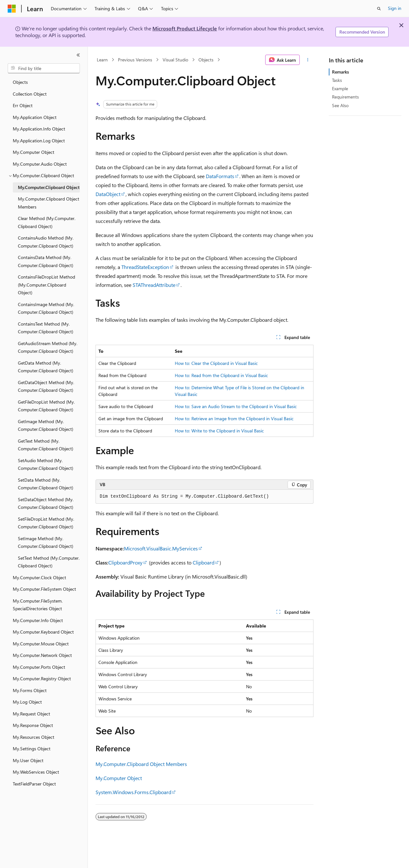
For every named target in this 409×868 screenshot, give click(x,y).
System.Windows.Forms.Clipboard (133, 792)
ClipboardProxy (125, 562)
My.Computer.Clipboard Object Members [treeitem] (49, 203)
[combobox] (44, 68)
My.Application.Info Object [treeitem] (39, 129)
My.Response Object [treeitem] (33, 725)
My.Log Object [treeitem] (27, 702)
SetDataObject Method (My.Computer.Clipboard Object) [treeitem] (46, 503)
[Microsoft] (12, 9)
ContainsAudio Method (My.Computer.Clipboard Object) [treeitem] (46, 242)
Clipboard (204, 562)
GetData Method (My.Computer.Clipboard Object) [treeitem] (46, 367)
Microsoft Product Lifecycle (185, 28)
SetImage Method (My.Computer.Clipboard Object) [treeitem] (46, 542)
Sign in (395, 8)
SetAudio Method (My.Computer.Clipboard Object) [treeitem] (46, 464)
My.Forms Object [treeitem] (30, 690)
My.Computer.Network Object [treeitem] (42, 655)
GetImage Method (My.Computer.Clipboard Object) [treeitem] (46, 425)
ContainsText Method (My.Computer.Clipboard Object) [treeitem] (46, 328)
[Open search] (379, 9)
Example (340, 88)
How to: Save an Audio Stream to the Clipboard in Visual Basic (236, 406)
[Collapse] (78, 55)
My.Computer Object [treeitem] (34, 152)
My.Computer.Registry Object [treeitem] (42, 679)
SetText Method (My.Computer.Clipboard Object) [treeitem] (49, 562)
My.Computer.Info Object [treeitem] (38, 620)
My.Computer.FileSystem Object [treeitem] (44, 589)
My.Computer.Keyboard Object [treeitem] (43, 632)
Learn (102, 60)
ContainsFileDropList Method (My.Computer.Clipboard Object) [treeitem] (46, 285)
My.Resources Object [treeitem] (34, 737)
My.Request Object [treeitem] (31, 714)
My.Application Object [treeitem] (35, 117)
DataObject (108, 194)
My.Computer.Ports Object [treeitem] (39, 667)
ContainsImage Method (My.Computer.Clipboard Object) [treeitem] (46, 308)
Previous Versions (135, 60)
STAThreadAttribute (154, 285)
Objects (206, 60)
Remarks (340, 72)
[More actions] (308, 60)
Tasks (337, 80)
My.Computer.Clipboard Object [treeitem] (49, 187)
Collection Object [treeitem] (30, 94)
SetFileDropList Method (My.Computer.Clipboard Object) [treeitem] (46, 523)
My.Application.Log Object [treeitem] (39, 141)
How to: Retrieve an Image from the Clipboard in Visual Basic (234, 418)
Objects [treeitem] (20, 82)
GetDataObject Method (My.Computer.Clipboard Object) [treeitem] (46, 386)
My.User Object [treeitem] (28, 760)
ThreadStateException (145, 267)
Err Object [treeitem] (23, 105)
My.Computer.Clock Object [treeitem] (39, 577)
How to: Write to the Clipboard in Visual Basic (219, 431)
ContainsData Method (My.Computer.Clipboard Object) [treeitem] (46, 261)
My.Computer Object (119, 778)
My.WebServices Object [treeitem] (36, 772)
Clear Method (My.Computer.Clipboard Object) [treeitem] (47, 222)
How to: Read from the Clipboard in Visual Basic (221, 375)
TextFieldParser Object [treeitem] (34, 784)
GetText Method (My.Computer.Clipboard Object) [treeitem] (46, 445)
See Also (340, 105)
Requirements (345, 97)
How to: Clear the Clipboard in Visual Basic (216, 363)
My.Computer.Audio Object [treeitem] (40, 164)
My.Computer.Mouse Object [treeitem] (41, 644)
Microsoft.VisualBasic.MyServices (161, 548)
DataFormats (220, 176)
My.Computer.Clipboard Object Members (141, 764)
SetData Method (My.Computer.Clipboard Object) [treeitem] (46, 484)
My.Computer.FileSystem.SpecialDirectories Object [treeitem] (38, 605)
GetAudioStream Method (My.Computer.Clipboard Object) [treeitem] (48, 347)
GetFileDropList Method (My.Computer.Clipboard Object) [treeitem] (46, 406)
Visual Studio (175, 60)
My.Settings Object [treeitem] (32, 749)
